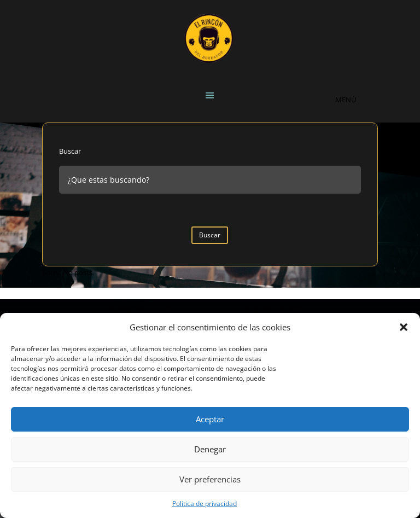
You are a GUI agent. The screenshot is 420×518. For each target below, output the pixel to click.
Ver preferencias (210, 479)
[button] (404, 327)
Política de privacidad (205, 504)
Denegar (210, 449)
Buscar (70, 151)
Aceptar (210, 419)
